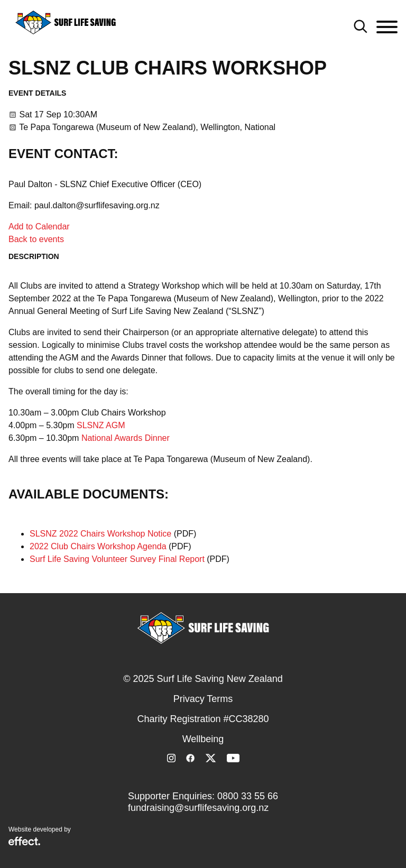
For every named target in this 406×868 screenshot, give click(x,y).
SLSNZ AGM (101, 425)
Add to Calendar (39, 227)
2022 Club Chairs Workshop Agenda (98, 546)
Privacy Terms (203, 699)
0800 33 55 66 (248, 796)
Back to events (36, 239)
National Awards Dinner (126, 438)
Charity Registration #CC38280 (203, 719)
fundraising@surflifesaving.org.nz (198, 808)
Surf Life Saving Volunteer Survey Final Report (117, 559)
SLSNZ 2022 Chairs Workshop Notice (100, 534)
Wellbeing (203, 739)
